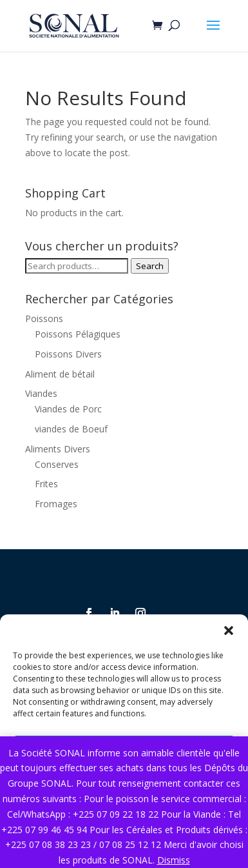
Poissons (44, 318)
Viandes (41, 393)
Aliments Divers (58, 449)
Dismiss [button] (174, 860)
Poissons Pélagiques (78, 334)
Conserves (57, 464)
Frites (46, 484)
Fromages (56, 504)
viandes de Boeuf (71, 429)
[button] (229, 631)
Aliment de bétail (60, 374)
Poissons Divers (68, 354)
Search (150, 266)
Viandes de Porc (68, 409)
